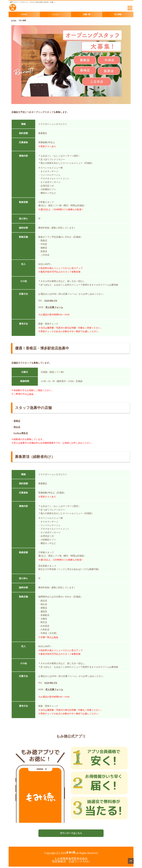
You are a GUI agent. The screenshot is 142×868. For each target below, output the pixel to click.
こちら (30, 394)
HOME (24, 14)
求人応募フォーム (54, 307)
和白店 (17, 427)
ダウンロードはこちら (71, 833)
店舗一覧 (87, 14)
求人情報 (118, 14)
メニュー (55, 14)
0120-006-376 (51, 301)
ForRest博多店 (21, 433)
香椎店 (17, 421)
